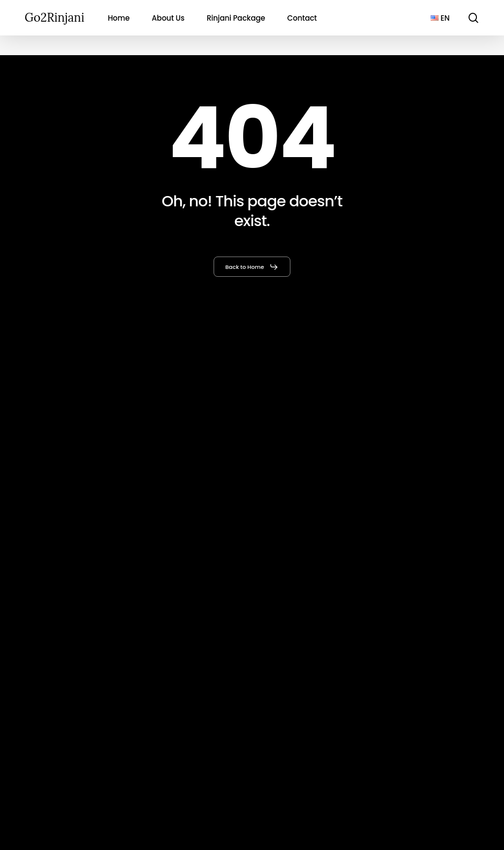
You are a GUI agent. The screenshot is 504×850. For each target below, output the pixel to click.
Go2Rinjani (54, 18)
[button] (252, 267)
